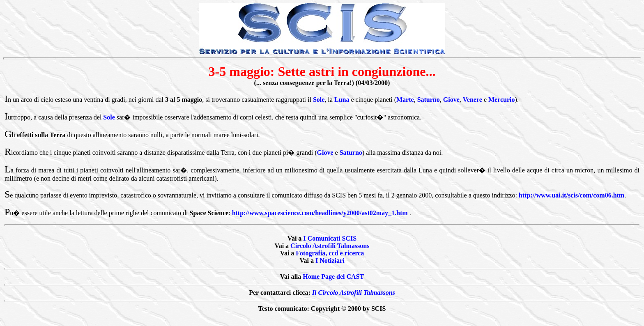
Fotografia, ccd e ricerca (330, 253)
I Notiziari (330, 261)
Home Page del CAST (333, 277)
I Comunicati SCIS (330, 238)
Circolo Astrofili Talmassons (330, 246)
